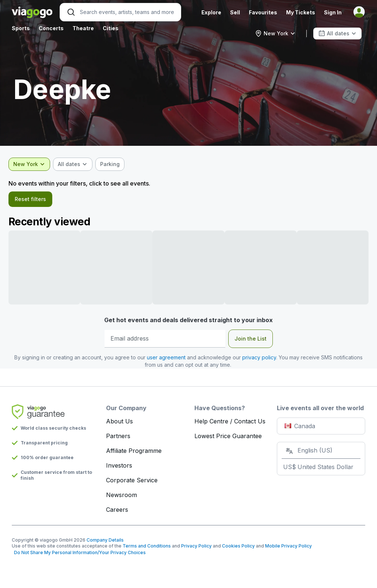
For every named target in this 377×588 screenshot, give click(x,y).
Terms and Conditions (147, 548)
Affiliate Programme (134, 453)
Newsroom (121, 497)
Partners (118, 438)
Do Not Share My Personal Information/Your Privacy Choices (79, 555)
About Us (119, 423)
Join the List (251, 341)
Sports (21, 28)
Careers (117, 512)
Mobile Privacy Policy (288, 548)
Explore (211, 12)
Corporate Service (132, 482)
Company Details (105, 542)
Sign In (333, 12)
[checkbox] (113, 164)
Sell (235, 12)
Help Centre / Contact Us (230, 423)
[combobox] (275, 34)
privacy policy (259, 360)
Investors (119, 468)
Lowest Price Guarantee (228, 438)
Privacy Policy (196, 548)
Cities (111, 28)
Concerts (51, 28)
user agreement (166, 360)
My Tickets (301, 12)
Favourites (263, 12)
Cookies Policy (238, 548)
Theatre (83, 28)
